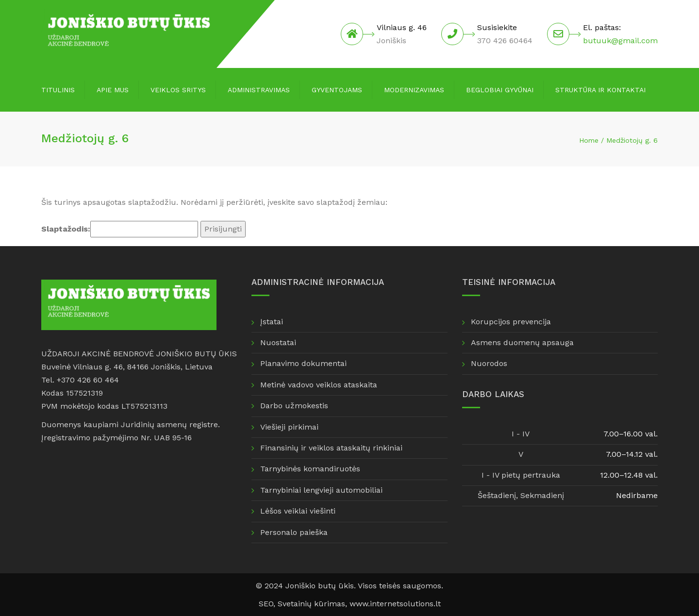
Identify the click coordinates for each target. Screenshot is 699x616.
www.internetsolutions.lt (395, 604)
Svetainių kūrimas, (314, 604)
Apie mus (113, 90)
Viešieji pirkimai (289, 427)
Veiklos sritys (178, 90)
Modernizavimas (414, 90)
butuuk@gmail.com (620, 41)
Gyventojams (337, 90)
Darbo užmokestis (294, 406)
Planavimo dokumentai (303, 363)
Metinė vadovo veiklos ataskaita (319, 385)
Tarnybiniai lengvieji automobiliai (321, 490)
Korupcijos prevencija (511, 322)
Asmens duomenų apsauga (522, 342)
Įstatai (272, 322)
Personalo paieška (294, 532)
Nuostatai (278, 342)
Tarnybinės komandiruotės (310, 469)
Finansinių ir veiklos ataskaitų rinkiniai (331, 448)
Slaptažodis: (120, 229)
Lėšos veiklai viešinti (298, 511)
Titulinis (58, 90)
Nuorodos (489, 363)
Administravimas (259, 90)
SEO (266, 604)
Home (589, 140)
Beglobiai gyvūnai (500, 90)
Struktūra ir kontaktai (600, 90)
